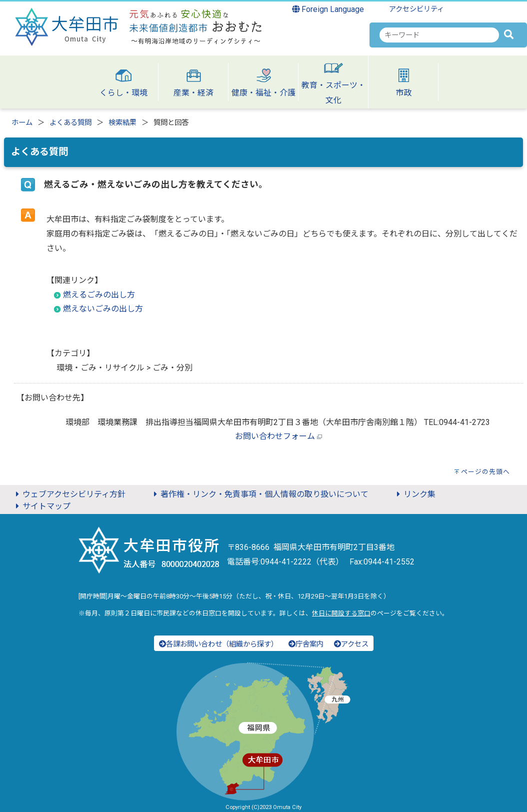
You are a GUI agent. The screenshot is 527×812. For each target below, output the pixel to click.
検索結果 (122, 123)
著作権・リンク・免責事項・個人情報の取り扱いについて (259, 494)
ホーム (22, 123)
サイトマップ (41, 506)
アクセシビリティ (416, 9)
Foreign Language (328, 9)
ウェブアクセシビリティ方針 (69, 494)
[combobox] (439, 35)
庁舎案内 (306, 644)
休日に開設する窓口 (341, 613)
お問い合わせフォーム (275, 436)
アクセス (351, 644)
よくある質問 (70, 123)
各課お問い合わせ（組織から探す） (218, 644)
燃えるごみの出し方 (99, 295)
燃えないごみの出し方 (103, 309)
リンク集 (414, 494)
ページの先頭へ (485, 472)
